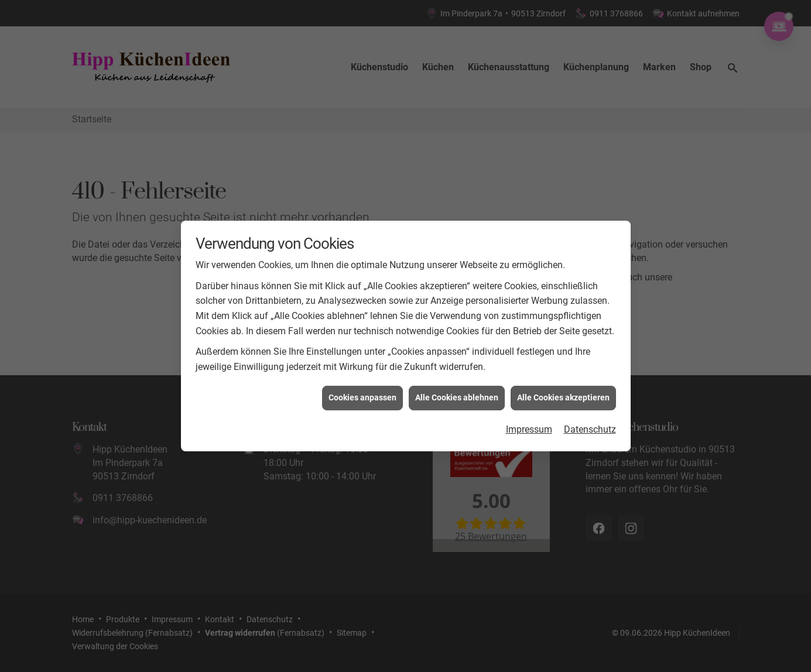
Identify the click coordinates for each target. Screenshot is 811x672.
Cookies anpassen (362, 393)
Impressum (529, 425)
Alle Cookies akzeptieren (563, 393)
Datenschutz (590, 425)
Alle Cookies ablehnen (457, 393)
